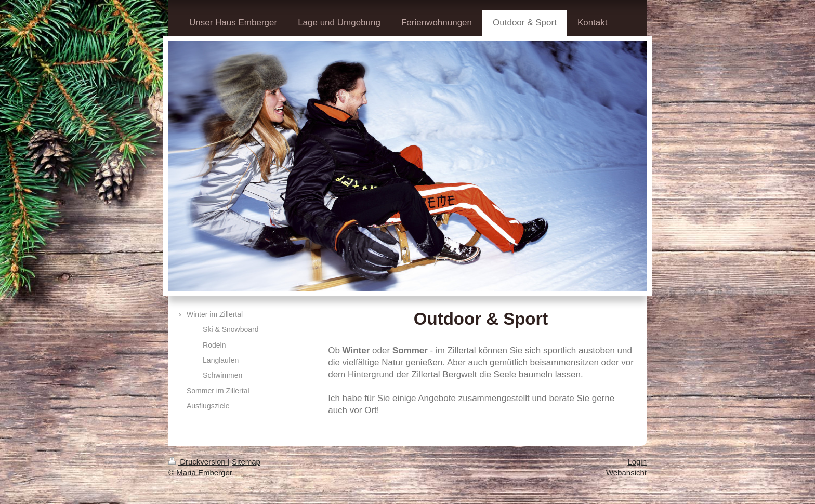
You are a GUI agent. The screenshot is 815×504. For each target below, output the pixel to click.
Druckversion (198, 462)
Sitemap (246, 462)
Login (637, 462)
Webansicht (626, 473)
